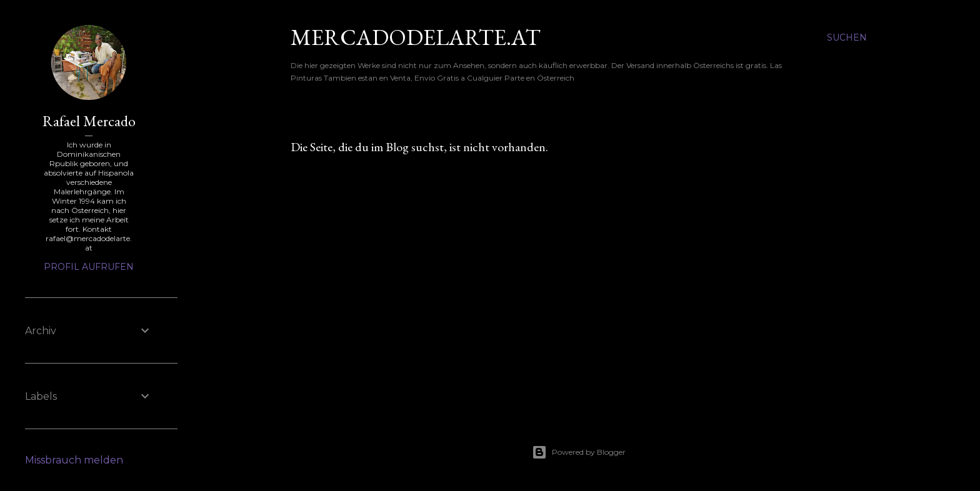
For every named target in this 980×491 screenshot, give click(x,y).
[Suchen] (847, 37)
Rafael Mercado (89, 121)
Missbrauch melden (74, 460)
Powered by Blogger (579, 452)
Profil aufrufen (89, 267)
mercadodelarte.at (416, 37)
